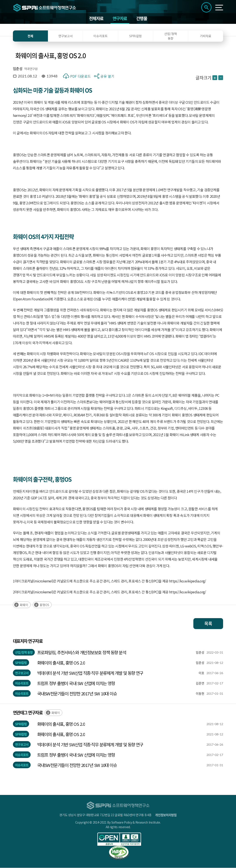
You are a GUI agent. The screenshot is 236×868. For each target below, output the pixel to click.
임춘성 (18, 69)
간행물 (142, 18)
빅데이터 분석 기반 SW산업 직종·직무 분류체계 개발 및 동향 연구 (90, 673)
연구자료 (120, 18)
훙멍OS (44, 605)
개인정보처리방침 (166, 815)
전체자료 (96, 18)
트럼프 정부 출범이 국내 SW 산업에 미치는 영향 (76, 683)
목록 (208, 624)
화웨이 (24, 605)
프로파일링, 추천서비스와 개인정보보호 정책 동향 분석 (82, 653)
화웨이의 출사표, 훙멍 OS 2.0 (61, 663)
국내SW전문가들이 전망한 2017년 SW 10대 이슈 (77, 694)
